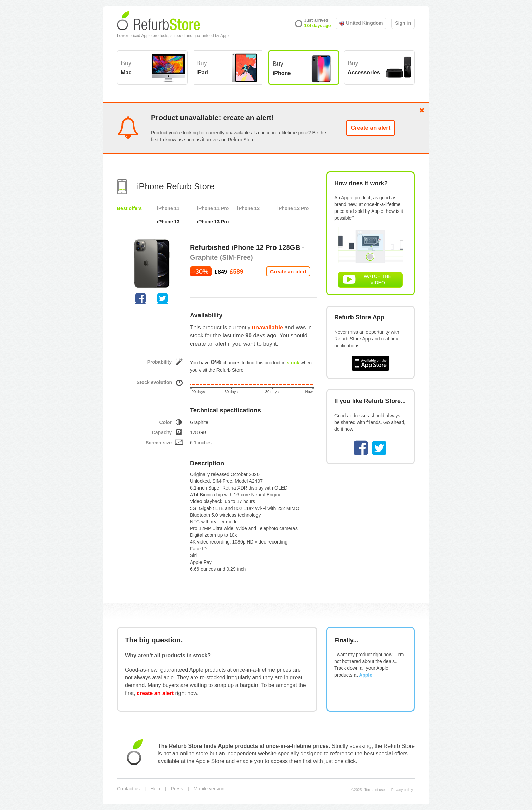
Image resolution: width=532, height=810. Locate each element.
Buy (126, 68)
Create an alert (371, 128)
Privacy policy (402, 790)
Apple (366, 675)
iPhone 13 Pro (213, 222)
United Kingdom (361, 23)
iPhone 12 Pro (293, 208)
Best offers (129, 208)
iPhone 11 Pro (213, 208)
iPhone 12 (248, 208)
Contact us (128, 789)
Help (155, 789)
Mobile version (209, 789)
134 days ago (317, 26)
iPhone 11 (168, 208)
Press (177, 789)
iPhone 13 (168, 222)
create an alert (208, 344)
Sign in (403, 23)
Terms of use (375, 790)
